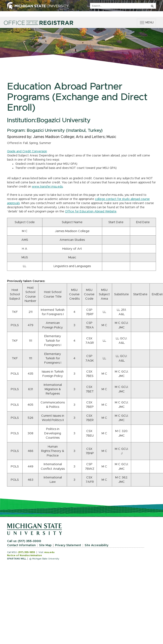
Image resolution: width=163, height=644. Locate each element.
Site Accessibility (96, 545)
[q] (123, 6)
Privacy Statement (68, 545)
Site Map (45, 545)
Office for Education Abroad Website (91, 212)
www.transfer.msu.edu (47, 187)
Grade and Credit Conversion (27, 151)
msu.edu (49, 552)
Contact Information (21, 545)
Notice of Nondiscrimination (24, 555)
